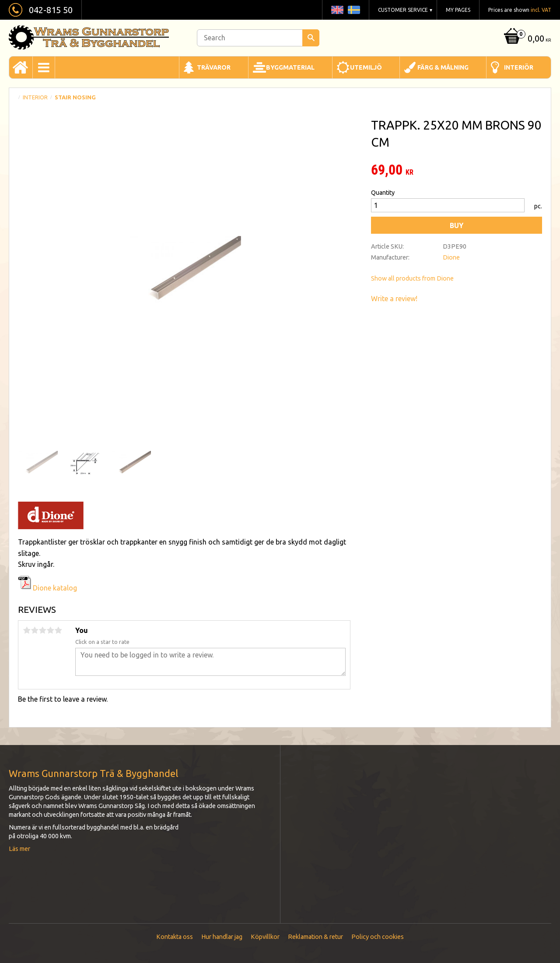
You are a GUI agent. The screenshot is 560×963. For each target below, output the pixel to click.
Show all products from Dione (412, 278)
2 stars (35, 630)
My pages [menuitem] (458, 10)
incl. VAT (541, 10)
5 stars (58, 630)
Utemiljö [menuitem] (366, 67)
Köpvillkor (265, 937)
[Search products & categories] (258, 38)
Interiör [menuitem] (519, 67)
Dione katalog (47, 588)
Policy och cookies (378, 937)
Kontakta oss (175, 937)
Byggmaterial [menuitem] (290, 67)
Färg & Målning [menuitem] (443, 67)
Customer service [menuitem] (403, 10)
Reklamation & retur (315, 937)
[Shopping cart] (527, 39)
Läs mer (19, 849)
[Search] (311, 38)
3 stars (42, 630)
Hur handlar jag (222, 937)
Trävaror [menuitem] (214, 67)
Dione (451, 257)
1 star (27, 630)
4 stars (50, 630)
